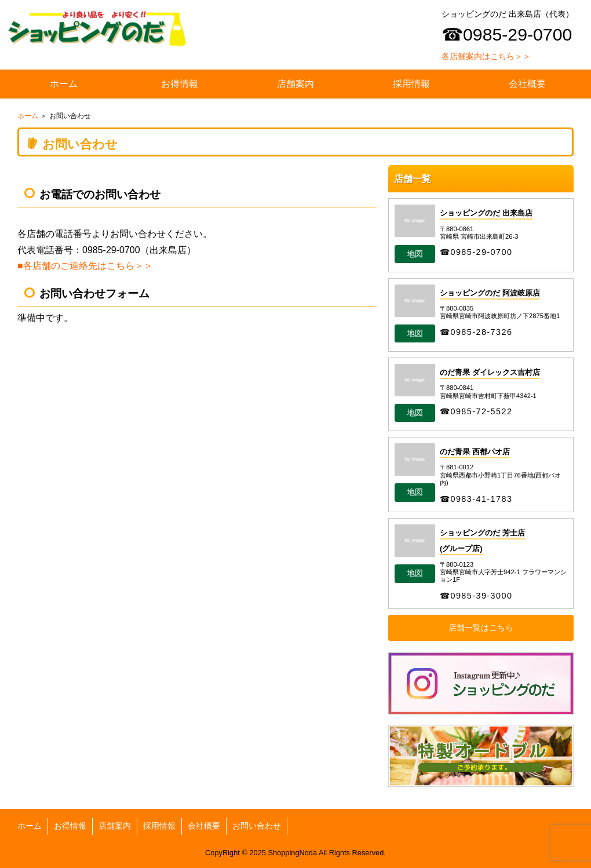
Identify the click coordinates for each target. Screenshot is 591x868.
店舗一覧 (413, 179)
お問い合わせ (257, 826)
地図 (415, 254)
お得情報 (180, 84)
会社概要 (527, 84)
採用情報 (411, 84)
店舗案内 (295, 84)
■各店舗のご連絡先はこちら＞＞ (85, 266)
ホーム (64, 84)
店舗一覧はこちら (481, 628)
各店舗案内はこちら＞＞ (486, 56)
